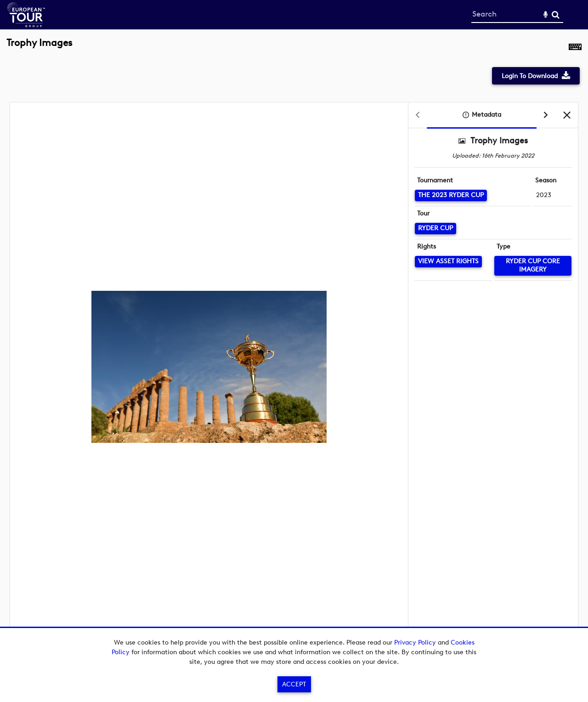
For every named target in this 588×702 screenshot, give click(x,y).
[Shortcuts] (575, 48)
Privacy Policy (415, 643)
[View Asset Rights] (448, 262)
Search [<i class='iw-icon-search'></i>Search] (556, 14)
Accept (294, 684)
